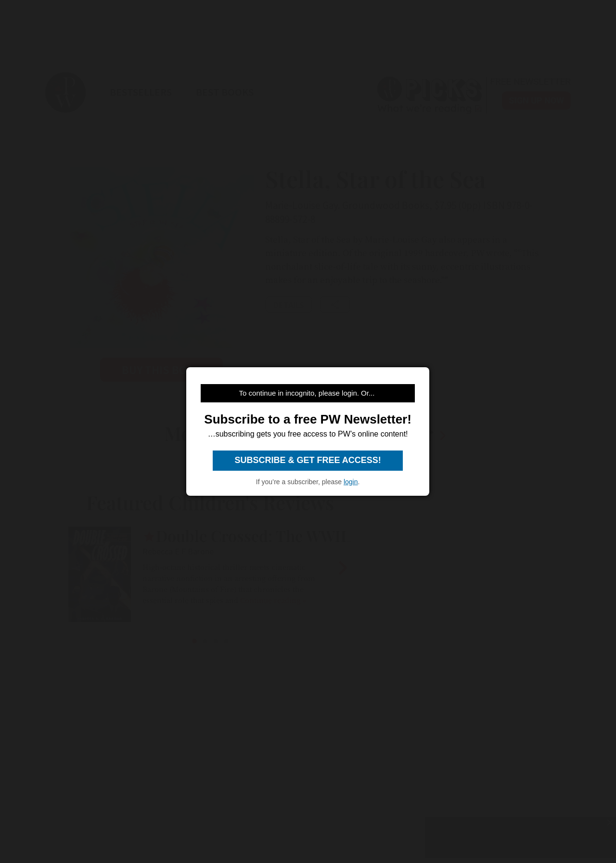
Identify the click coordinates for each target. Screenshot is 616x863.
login (351, 482)
